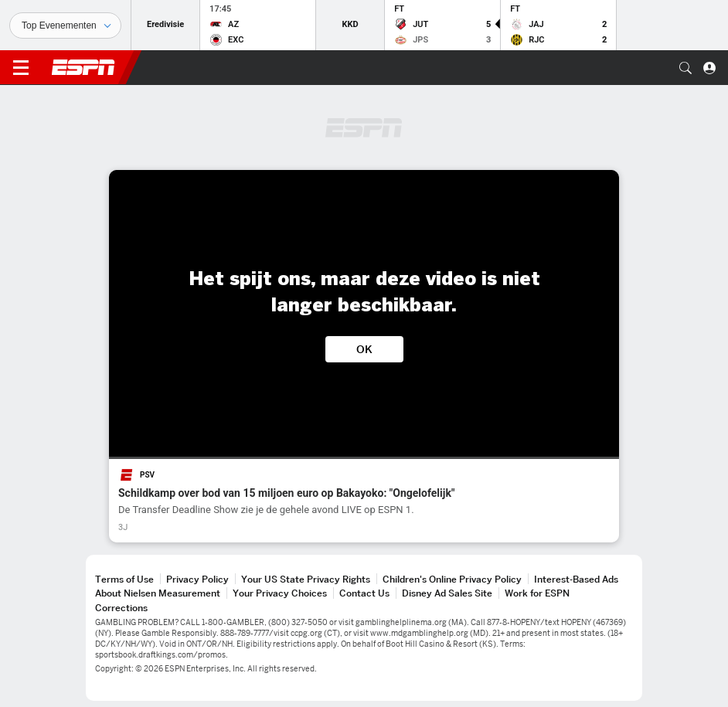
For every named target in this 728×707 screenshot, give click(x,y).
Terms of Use (124, 579)
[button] (685, 68)
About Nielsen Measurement (158, 593)
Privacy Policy (197, 579)
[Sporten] (65, 25)
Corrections (121, 608)
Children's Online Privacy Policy (452, 579)
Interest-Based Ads (576, 579)
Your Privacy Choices (280, 593)
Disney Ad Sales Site (447, 593)
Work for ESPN (537, 593)
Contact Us (364, 593)
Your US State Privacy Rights (306, 579)
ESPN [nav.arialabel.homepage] (83, 67)
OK (364, 349)
